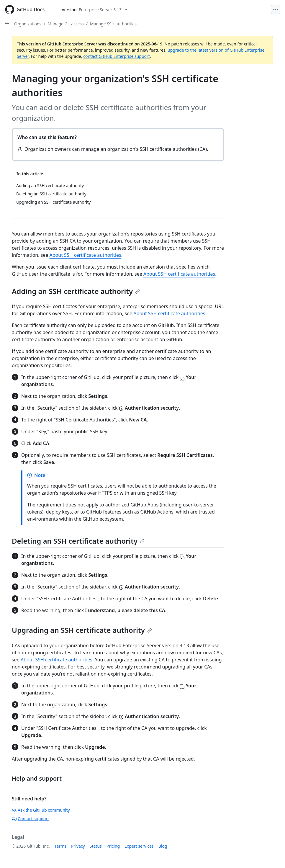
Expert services (139, 846)
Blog (163, 846)
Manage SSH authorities (113, 24)
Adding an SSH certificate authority (76, 291)
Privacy (78, 846)
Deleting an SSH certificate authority (78, 541)
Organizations (28, 24)
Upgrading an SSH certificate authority (82, 630)
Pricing (113, 846)
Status (96, 846)
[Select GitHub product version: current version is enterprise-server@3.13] (95, 10)
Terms (60, 846)
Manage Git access (65, 24)
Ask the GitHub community (41, 810)
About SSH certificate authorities (85, 255)
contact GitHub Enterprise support (117, 56)
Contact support (30, 819)
